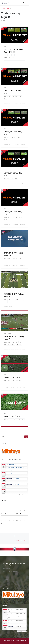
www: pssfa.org (6, 568)
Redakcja (8, 62)
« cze (3, 526)
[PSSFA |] (7, 3)
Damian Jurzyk (9, 307)
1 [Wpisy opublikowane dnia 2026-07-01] (9, 511)
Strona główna (5, 8)
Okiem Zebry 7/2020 (12, 416)
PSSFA (8, 641)
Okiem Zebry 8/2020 (12, 378)
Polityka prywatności (7, 579)
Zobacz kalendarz (23, 495)
